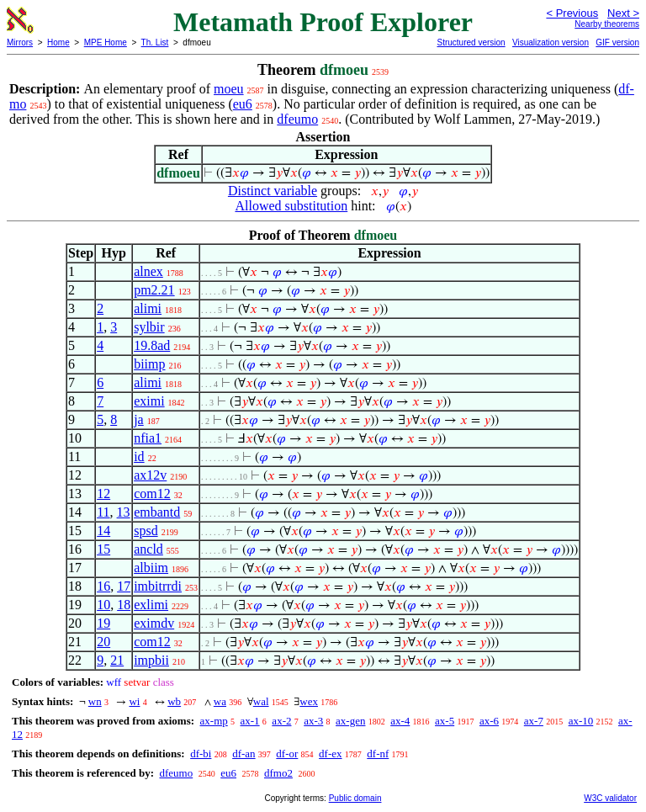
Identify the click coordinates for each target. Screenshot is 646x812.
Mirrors (20, 42)
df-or (287, 754)
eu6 (243, 104)
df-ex (330, 754)
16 (103, 586)
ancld (148, 549)
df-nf (378, 754)
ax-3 (313, 721)
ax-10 (581, 721)
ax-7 (534, 721)
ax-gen (350, 721)
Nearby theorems (607, 24)
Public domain (355, 798)
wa (220, 701)
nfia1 (148, 438)
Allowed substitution (291, 206)
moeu (229, 89)
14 (103, 531)
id (139, 456)
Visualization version (551, 42)
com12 (152, 494)
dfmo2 (278, 773)
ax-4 (400, 721)
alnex (148, 271)
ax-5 (445, 721)
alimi (148, 308)
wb (174, 701)
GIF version (617, 42)
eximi (149, 401)
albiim (151, 568)
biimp (149, 364)
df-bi (201, 754)
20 (103, 642)
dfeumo (297, 119)
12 (103, 494)
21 (117, 660)
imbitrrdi (158, 586)
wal (261, 701)
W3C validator (610, 798)
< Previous (572, 13)
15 (103, 549)
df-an (244, 754)
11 (103, 512)
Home (58, 42)
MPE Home (106, 42)
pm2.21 (154, 290)
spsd (146, 531)
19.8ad (152, 345)
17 (124, 586)
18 (124, 605)
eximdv (154, 623)
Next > (623, 13)
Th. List (155, 42)
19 (103, 623)
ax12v (150, 475)
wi (134, 701)
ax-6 (489, 721)
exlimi (151, 605)
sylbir (149, 327)
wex (309, 701)
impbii (151, 660)
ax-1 (250, 721)
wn (95, 701)
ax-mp (214, 721)
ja (139, 419)
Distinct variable (273, 191)
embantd (157, 512)
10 (103, 605)
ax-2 (281, 721)
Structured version (471, 42)
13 (124, 512)
